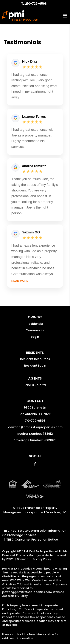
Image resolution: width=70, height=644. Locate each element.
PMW (10, 559)
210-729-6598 (36, 4)
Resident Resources (35, 359)
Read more (20, 281)
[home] (20, 16)
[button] (35, 464)
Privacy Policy (42, 559)
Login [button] (35, 337)
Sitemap (23, 559)
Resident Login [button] (35, 366)
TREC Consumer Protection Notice (32, 540)
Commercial (35, 330)
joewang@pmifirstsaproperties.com (35, 427)
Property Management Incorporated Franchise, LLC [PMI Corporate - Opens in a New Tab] (35, 510)
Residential (35, 324)
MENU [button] (65, 16)
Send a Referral (35, 385)
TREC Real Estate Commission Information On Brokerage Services (34, 533)
